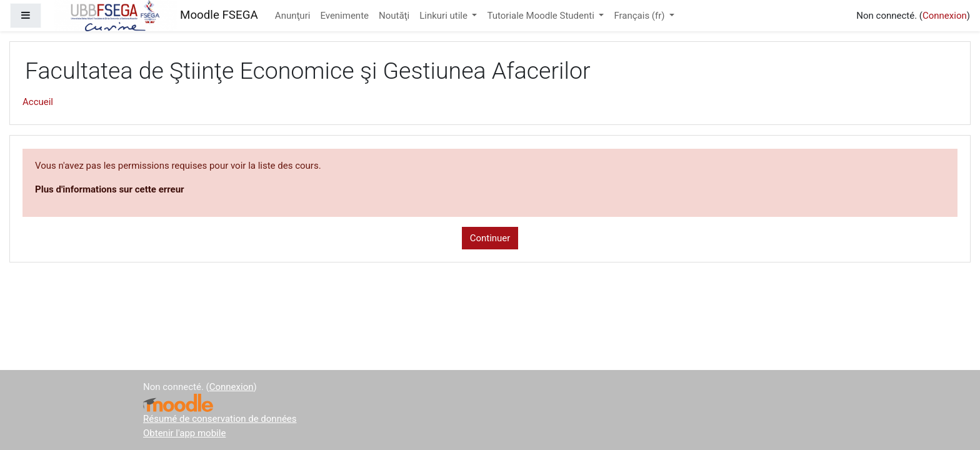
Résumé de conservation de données (220, 419)
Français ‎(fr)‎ (640, 16)
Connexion (945, 16)
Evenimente (344, 16)
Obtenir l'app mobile (184, 433)
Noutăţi (394, 16)
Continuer (490, 238)
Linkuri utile (444, 16)
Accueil (38, 102)
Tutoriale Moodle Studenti (542, 16)
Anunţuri (293, 16)
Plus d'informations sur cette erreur (110, 189)
